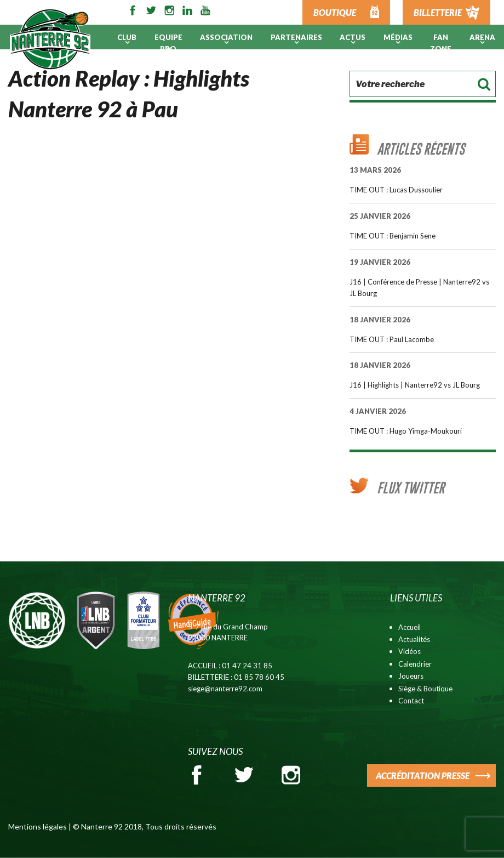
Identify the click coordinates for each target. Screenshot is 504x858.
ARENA (482, 37)
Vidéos (409, 651)
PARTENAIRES (296, 37)
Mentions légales (38, 826)
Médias (398, 37)
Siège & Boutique (425, 689)
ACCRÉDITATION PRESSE (423, 775)
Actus (353, 37)
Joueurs (411, 676)
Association (226, 37)
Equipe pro (168, 43)
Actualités (414, 639)
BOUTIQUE (335, 12)
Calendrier (415, 664)
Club (127, 37)
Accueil (409, 627)
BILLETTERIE (438, 12)
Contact (411, 701)
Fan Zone (441, 43)
